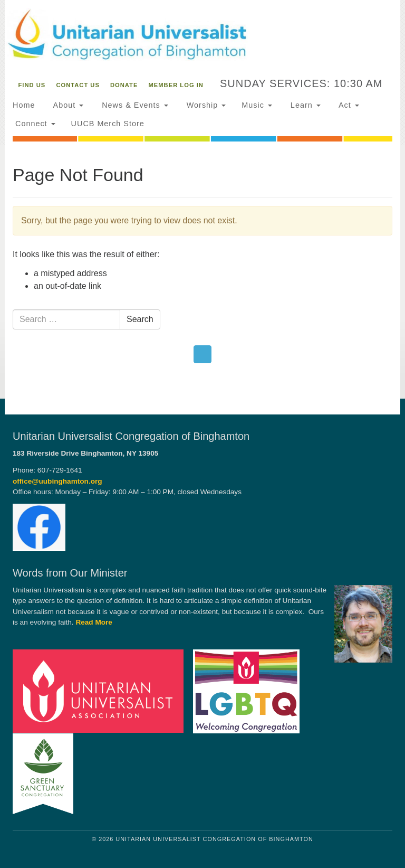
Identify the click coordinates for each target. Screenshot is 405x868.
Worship (205, 105)
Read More (94, 622)
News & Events (134, 105)
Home (24, 105)
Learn (304, 105)
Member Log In (176, 85)
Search (140, 319)
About (67, 105)
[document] (202, 272)
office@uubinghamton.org (57, 481)
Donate (124, 85)
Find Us (32, 85)
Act (348, 105)
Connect (34, 124)
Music (257, 105)
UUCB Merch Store (108, 124)
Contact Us (78, 85)
